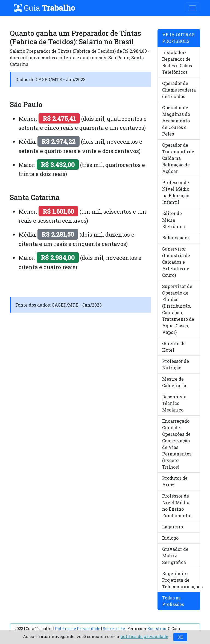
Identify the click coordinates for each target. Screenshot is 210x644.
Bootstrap (157, 629)
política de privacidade (144, 636)
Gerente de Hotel (174, 347)
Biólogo (170, 538)
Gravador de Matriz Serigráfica (175, 556)
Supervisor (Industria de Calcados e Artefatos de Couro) (176, 262)
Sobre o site (114, 629)
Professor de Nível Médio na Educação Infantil (176, 192)
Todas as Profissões (173, 601)
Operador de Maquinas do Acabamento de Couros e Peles (176, 121)
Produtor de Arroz (175, 481)
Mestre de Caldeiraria (174, 382)
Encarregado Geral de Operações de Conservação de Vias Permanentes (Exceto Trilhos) (177, 444)
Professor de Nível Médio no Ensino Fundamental (177, 506)
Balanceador (176, 238)
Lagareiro (173, 527)
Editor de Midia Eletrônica (173, 220)
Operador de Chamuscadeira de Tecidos (179, 90)
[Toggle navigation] (192, 8)
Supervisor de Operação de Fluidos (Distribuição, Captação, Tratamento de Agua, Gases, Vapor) (178, 309)
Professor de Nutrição (176, 364)
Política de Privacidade (78, 629)
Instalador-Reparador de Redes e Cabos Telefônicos (177, 62)
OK (180, 637)
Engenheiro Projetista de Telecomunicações (181, 580)
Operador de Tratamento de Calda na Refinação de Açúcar (178, 158)
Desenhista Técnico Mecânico (174, 403)
